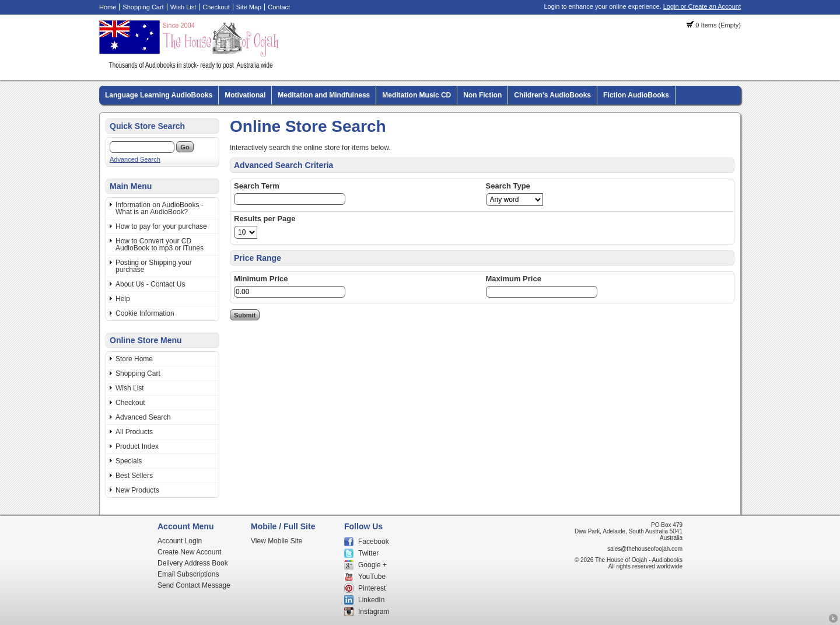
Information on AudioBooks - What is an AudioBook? (160, 208)
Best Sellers (134, 476)
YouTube (372, 577)
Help (123, 299)
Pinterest (372, 588)
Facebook (374, 542)
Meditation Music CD (416, 95)
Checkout (216, 7)
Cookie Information (145, 313)
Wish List (183, 7)
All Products (134, 432)
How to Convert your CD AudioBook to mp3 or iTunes (160, 245)
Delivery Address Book (193, 563)
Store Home (134, 359)
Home (108, 7)
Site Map (249, 7)
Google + (372, 565)
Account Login (180, 541)
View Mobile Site (277, 541)
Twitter (368, 553)
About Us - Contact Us (150, 284)
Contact (279, 7)
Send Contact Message (194, 585)
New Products (137, 490)
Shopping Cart (143, 7)
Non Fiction (482, 95)
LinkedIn (371, 600)
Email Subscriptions (188, 574)
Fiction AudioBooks (636, 95)
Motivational (245, 95)
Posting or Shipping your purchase (154, 266)
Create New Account (189, 552)
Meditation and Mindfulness (324, 95)
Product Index (137, 446)
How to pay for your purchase (161, 226)
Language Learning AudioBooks (159, 95)
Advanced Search (135, 159)
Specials (129, 461)
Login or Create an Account (702, 6)
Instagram (374, 612)
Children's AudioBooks (552, 95)
